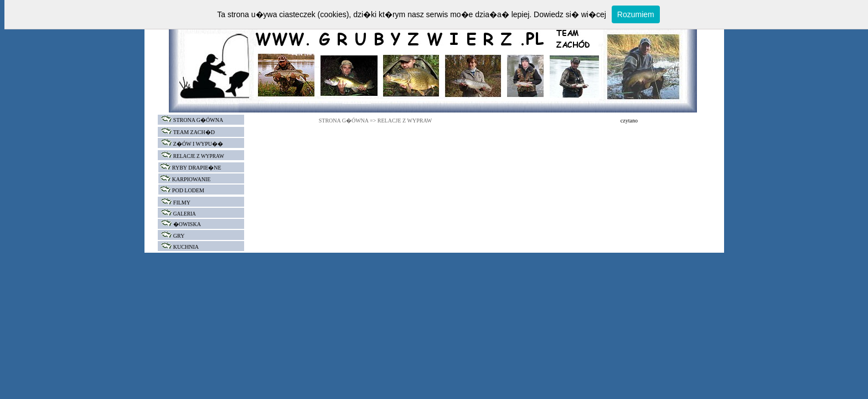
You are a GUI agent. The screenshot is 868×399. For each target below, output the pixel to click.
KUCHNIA (186, 247)
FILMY (182, 203)
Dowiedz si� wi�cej (570, 14)
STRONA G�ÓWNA (190, 120)
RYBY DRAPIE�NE (197, 168)
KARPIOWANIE (191, 179)
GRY (179, 236)
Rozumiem (636, 14)
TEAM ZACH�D (194, 132)
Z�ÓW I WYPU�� (198, 144)
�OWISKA (187, 224)
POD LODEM (188, 190)
